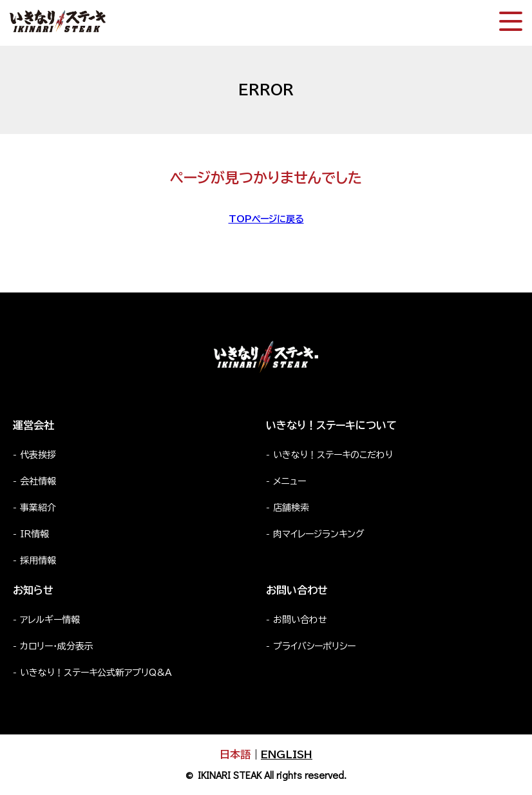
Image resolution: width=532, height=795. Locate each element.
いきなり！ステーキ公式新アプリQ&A (96, 673)
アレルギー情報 (50, 620)
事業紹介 (38, 508)
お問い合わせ (300, 620)
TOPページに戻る (266, 219)
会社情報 (38, 481)
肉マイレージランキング (319, 534)
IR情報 (34, 534)
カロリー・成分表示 (57, 646)
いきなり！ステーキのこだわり (333, 455)
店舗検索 (291, 508)
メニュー (290, 481)
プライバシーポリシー (314, 646)
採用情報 (38, 560)
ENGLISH (287, 754)
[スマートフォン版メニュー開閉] (511, 21)
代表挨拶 (38, 455)
